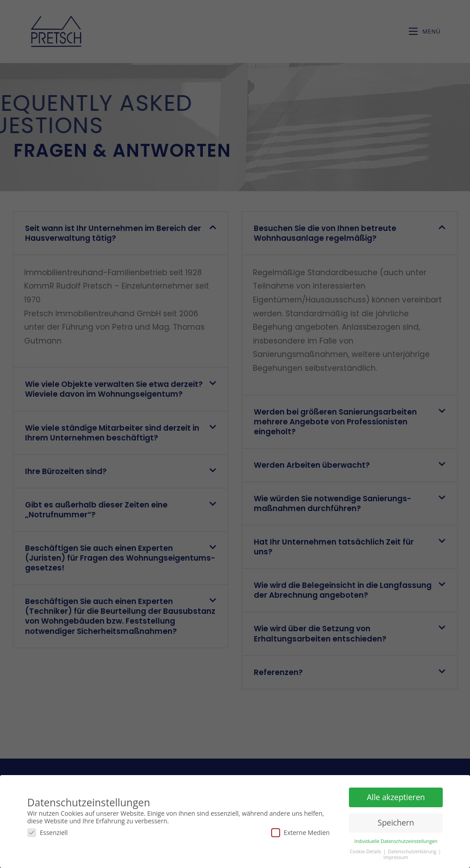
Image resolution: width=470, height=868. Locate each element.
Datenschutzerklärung (413, 850)
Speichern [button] (396, 821)
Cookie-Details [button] (366, 850)
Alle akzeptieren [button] (396, 796)
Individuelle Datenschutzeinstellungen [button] (396, 840)
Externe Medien (300, 831)
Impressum (396, 856)
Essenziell (48, 831)
